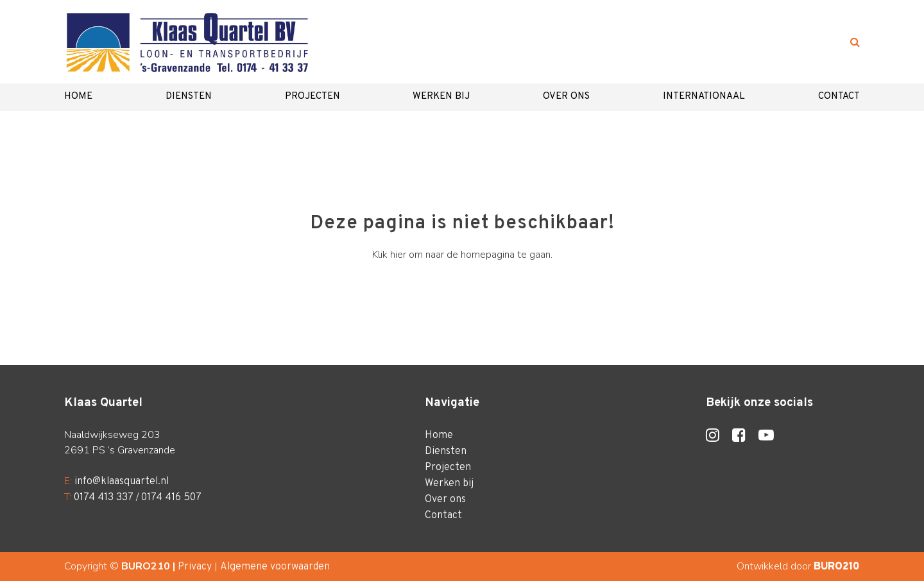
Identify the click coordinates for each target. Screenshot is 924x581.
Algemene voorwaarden (275, 567)
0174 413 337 (104, 498)
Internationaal (704, 97)
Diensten (189, 97)
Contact (839, 97)
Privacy (195, 567)
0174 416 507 (171, 498)
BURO (837, 567)
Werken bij (441, 97)
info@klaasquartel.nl (122, 482)
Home (78, 97)
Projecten (312, 97)
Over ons (566, 97)
